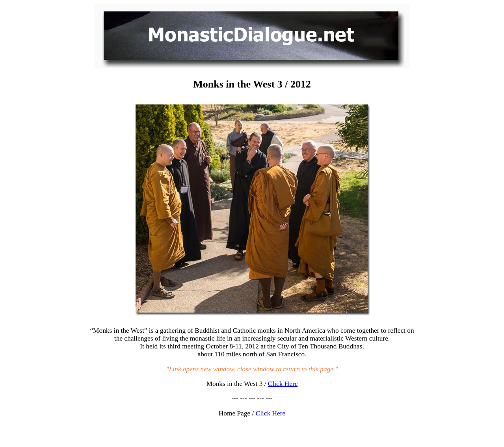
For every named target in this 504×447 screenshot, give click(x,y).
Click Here (283, 384)
